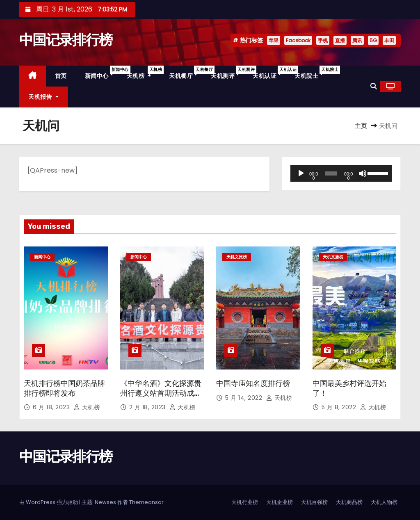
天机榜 (144, 73)
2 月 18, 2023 (148, 407)
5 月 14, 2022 (245, 398)
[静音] (363, 173)
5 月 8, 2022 (340, 407)
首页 (61, 76)
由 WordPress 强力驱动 (49, 502)
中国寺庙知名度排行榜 (253, 383)
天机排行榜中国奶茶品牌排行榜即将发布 (64, 388)
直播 (340, 40)
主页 (361, 126)
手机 (323, 40)
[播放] (301, 173)
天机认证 (269, 73)
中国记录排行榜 (66, 40)
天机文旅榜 (237, 257)
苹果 (274, 40)
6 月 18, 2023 (52, 407)
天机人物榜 (384, 502)
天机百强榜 (314, 502)
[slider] (331, 173)
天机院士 (311, 73)
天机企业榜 (280, 502)
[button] (374, 86)
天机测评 (227, 73)
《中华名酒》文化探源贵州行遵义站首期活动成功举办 (161, 393)
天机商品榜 (349, 502)
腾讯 (357, 40)
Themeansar (146, 502)
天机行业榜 (245, 502)
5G (373, 40)
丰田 (389, 40)
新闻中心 (101, 73)
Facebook (298, 40)
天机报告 (43, 97)
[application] (341, 173)
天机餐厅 (185, 73)
